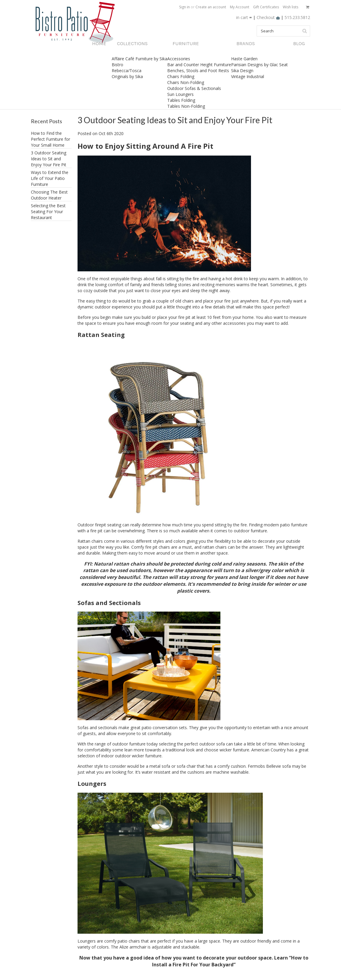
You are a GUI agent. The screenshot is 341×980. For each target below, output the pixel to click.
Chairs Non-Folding (186, 82)
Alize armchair (134, 947)
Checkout (269, 17)
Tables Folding (181, 100)
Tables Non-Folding (186, 106)
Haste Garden (244, 59)
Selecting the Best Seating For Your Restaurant (48, 212)
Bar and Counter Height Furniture (199, 65)
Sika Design (242, 71)
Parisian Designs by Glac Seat (259, 65)
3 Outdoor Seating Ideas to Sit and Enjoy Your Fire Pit (49, 159)
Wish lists (291, 7)
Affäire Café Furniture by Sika (139, 59)
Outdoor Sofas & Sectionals (194, 88)
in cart (242, 17)
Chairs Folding (181, 76)
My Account (240, 7)
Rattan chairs (90, 541)
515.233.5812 (297, 17)
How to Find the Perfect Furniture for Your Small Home (50, 139)
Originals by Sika (127, 76)
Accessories (179, 59)
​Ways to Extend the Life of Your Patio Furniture (50, 178)
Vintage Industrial (248, 76)
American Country (269, 750)
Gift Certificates (266, 7)
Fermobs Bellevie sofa (270, 766)
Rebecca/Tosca (127, 71)
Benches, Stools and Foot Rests (198, 71)
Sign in (184, 7)
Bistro (117, 65)
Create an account (211, 7)
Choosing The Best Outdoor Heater (49, 195)
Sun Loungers (180, 94)
